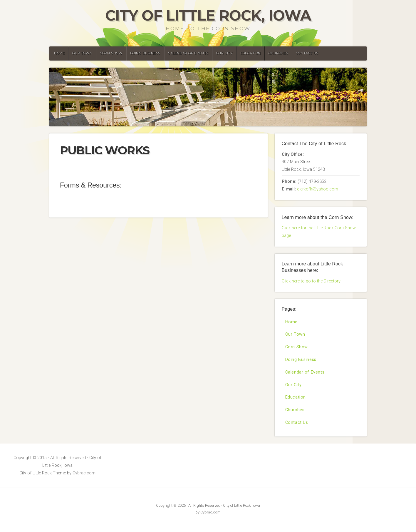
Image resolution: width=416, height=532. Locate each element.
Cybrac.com (84, 473)
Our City (224, 53)
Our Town (82, 53)
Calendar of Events (188, 53)
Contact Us (307, 53)
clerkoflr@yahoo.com (318, 189)
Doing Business (145, 53)
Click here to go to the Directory (311, 281)
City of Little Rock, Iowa (208, 15)
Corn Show (111, 53)
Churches (278, 53)
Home (59, 53)
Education (251, 53)
